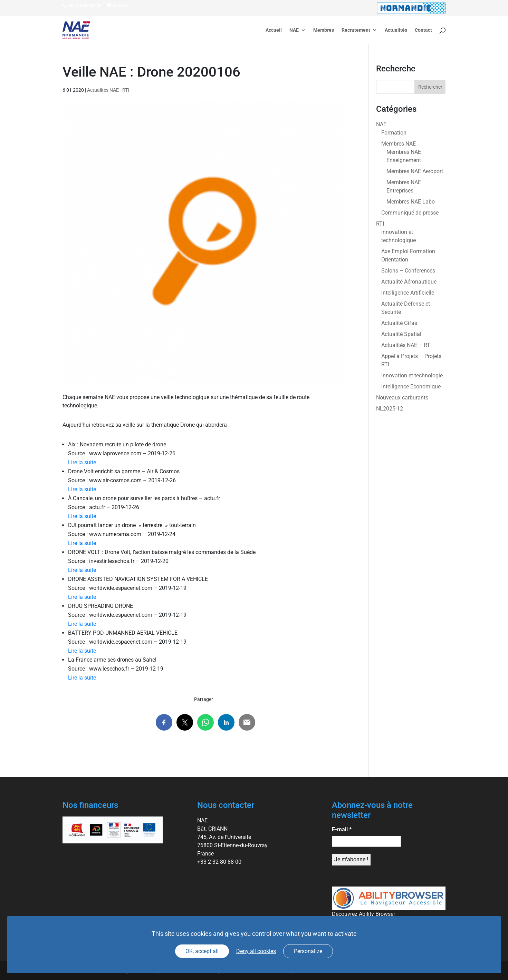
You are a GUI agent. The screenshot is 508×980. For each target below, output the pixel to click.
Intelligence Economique (411, 387)
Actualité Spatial (401, 334)
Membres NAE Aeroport (415, 171)
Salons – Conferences (408, 271)
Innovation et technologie (412, 375)
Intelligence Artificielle (408, 293)
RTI (380, 224)
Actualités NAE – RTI (406, 345)
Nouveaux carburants (402, 398)
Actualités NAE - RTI (108, 90)
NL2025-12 (390, 409)
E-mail (342, 829)
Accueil (274, 30)
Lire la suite (82, 462)
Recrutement (356, 30)
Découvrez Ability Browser (363, 914)
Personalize (308, 951)
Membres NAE (399, 144)
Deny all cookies (256, 951)
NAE (294, 30)
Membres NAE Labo (411, 202)
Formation (394, 133)
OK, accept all (202, 951)
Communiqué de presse (410, 213)
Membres (324, 30)
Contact (423, 30)
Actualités (396, 30)
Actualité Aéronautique (409, 282)
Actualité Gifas (399, 323)
